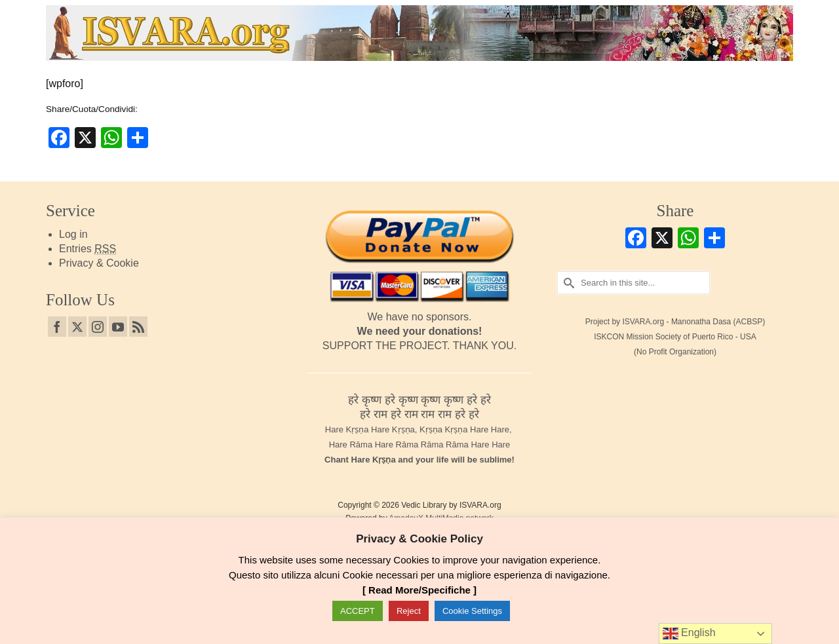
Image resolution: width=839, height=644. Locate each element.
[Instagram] (98, 327)
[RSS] (138, 327)
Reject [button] (409, 611)
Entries (88, 249)
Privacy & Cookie (99, 263)
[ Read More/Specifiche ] (419, 590)
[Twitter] (77, 327)
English (689, 634)
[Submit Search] (567, 283)
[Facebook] (57, 327)
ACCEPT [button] (358, 611)
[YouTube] (118, 327)
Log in (73, 234)
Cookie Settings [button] (472, 611)
